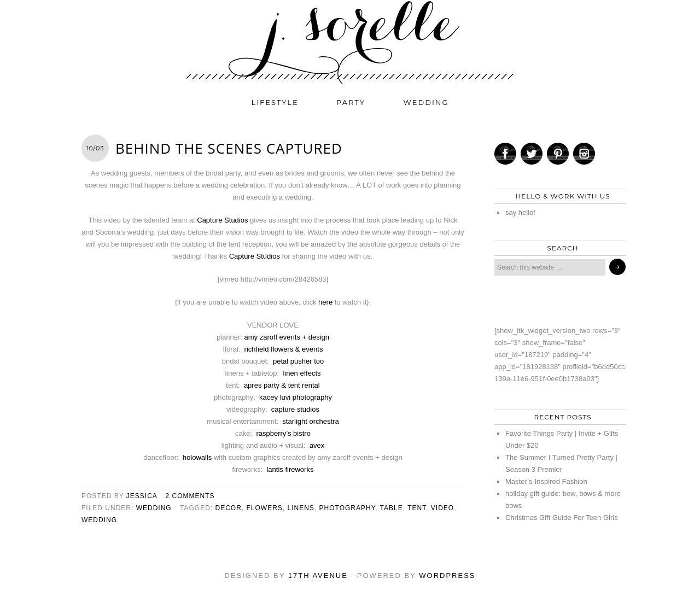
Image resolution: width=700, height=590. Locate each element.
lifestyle (275, 102)
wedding (426, 102)
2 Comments (190, 496)
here (325, 302)
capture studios (295, 409)
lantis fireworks (290, 469)
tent (417, 508)
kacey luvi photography (296, 397)
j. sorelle (350, 42)
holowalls (197, 457)
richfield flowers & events (284, 349)
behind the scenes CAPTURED (229, 148)
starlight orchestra (310, 421)
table (392, 508)
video (442, 508)
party (351, 102)
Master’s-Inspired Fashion (546, 481)
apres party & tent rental (282, 385)
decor (228, 508)
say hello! (520, 212)
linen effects (302, 373)
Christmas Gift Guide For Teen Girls (562, 518)
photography (348, 508)
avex (317, 445)
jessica (142, 496)
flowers (265, 508)
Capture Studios (222, 220)
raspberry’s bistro (283, 433)
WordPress (447, 576)
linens (301, 508)
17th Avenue (318, 576)
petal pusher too (298, 361)
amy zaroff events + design (287, 337)
